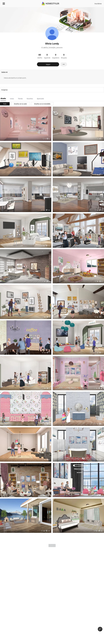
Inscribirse (98, 4)
